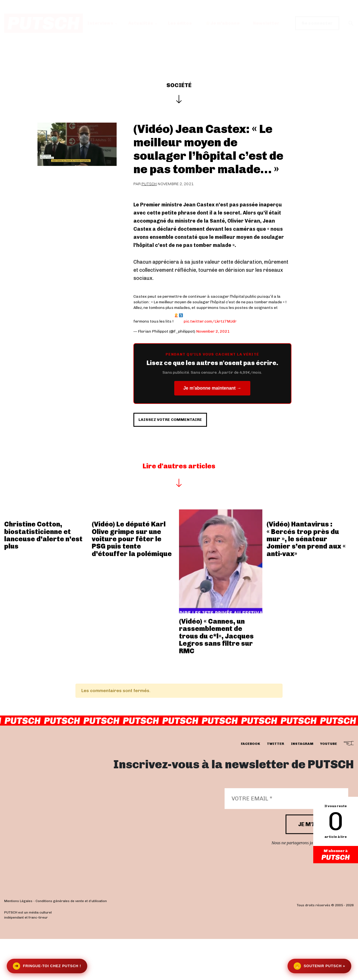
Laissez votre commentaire (189, 456)
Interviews (100, 23)
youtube (328, 785)
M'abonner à (336, 856)
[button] (351, 23)
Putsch (149, 184)
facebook (250, 785)
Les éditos (180, 23)
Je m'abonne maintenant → (212, 388)
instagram (302, 785)
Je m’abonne (222, 23)
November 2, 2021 (213, 331)
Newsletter (266, 23)
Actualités (141, 23)
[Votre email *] (286, 840)
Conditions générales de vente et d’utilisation (71, 942)
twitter (275, 785)
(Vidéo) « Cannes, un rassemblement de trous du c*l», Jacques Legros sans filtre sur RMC (216, 677)
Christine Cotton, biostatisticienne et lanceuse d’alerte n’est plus (43, 576)
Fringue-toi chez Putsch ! (47, 966)
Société (179, 85)
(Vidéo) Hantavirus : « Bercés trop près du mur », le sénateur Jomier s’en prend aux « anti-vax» (306, 580)
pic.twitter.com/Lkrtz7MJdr (210, 321)
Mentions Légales (18, 942)
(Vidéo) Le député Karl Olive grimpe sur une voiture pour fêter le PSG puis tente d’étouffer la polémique (132, 580)
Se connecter (317, 23)
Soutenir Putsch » (319, 966)
